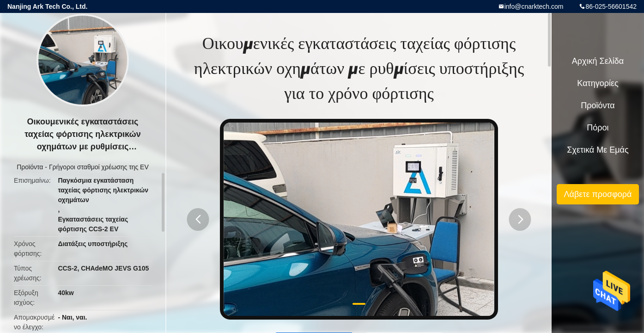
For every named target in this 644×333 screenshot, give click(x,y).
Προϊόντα (30, 167)
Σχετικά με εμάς (598, 150)
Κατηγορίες (598, 83)
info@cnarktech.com (534, 6)
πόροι (598, 128)
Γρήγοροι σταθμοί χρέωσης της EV (99, 167)
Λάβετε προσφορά (598, 194)
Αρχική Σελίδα (598, 61)
